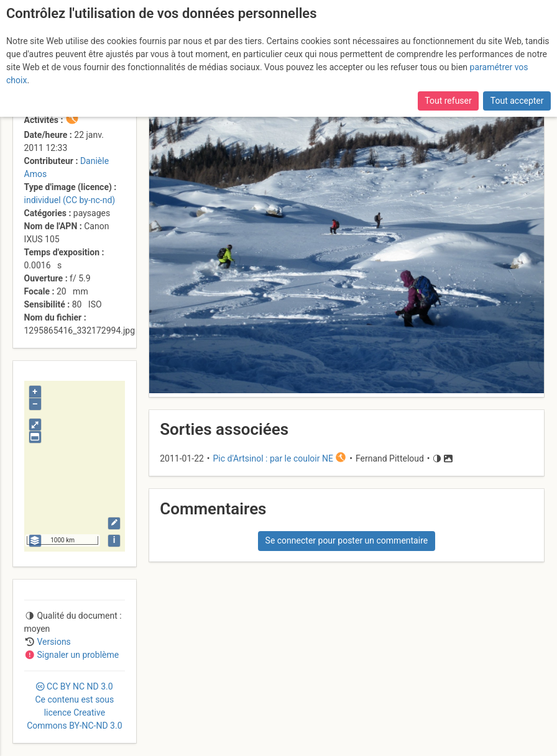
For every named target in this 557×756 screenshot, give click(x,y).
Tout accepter (517, 101)
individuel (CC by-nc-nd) (70, 200)
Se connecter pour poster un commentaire (347, 540)
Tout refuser (448, 101)
